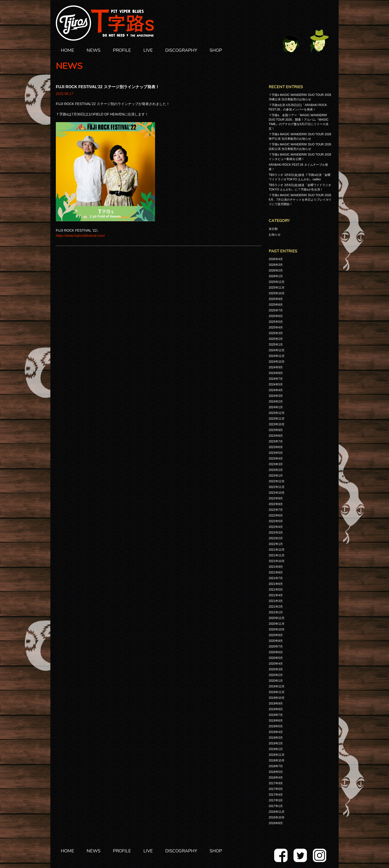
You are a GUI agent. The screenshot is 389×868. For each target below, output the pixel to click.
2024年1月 (276, 407)
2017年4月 (276, 795)
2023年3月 (276, 464)
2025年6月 (276, 316)
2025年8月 (276, 305)
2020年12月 (277, 618)
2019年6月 (276, 721)
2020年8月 (276, 641)
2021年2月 (276, 607)
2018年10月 (277, 760)
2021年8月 (276, 572)
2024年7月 (276, 379)
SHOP (216, 50)
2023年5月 (276, 453)
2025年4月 (276, 327)
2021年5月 (276, 590)
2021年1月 (276, 612)
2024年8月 (276, 373)
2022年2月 (276, 538)
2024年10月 (277, 362)
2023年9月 (276, 430)
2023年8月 (276, 436)
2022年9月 (276, 498)
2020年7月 (276, 647)
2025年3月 (276, 333)
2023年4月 (276, 459)
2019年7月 (276, 715)
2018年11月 (277, 755)
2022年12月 (277, 481)
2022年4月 (276, 527)
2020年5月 (276, 658)
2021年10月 (277, 561)
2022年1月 (276, 544)
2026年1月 (276, 276)
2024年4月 (276, 390)
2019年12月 (277, 686)
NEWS (94, 50)
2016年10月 (277, 817)
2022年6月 (276, 515)
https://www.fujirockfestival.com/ (80, 236)
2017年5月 (276, 789)
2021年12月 (277, 550)
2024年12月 (277, 350)
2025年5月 (276, 322)
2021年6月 (276, 584)
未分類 (273, 229)
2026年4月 (276, 259)
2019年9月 (276, 704)
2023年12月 (277, 413)
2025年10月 (277, 293)
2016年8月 (276, 823)
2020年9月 (276, 635)
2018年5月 (276, 772)
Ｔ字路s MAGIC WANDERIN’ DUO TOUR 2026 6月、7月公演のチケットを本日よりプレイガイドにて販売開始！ (300, 200)
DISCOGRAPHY (181, 50)
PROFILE (122, 50)
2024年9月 (276, 367)
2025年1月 (276, 345)
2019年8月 (276, 709)
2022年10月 (277, 493)
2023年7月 (276, 441)
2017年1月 (276, 806)
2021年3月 (276, 601)
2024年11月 (277, 356)
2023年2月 (276, 470)
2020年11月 (277, 624)
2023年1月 (276, 476)
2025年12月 (277, 282)
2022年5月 (276, 521)
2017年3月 (276, 800)
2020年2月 (276, 675)
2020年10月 (277, 629)
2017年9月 (276, 783)
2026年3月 (276, 265)
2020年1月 (276, 681)
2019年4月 (276, 732)
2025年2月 (276, 339)
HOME (67, 50)
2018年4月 (276, 778)
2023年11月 (277, 419)
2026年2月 (276, 271)
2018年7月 (276, 766)
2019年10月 (277, 698)
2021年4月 (276, 595)
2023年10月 (277, 424)
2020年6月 (276, 652)
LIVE (148, 50)
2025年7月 (276, 310)
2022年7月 (276, 510)
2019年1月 (276, 749)
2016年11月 (277, 812)
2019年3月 (276, 738)
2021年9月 (276, 567)
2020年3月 (276, 669)
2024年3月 (276, 396)
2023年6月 (276, 447)
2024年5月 (276, 384)
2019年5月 (276, 726)
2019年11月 (277, 692)
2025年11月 (277, 288)
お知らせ (275, 235)
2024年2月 (276, 402)
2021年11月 (277, 555)
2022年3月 (276, 533)
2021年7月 (276, 578)
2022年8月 (276, 504)
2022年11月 (277, 487)
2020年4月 (276, 664)
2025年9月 (276, 299)
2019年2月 (276, 743)
